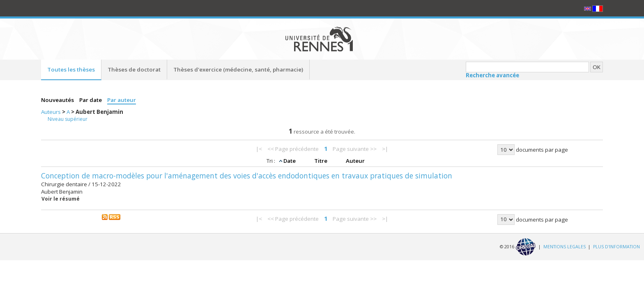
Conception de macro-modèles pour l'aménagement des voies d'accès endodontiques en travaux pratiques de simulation (247, 176)
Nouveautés (58, 100)
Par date (91, 100)
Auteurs (52, 112)
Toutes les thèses (71, 69)
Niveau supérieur (68, 119)
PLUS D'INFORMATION (616, 246)
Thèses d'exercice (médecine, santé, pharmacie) (238, 69)
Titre (321, 161)
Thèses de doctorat (134, 69)
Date (290, 161)
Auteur (355, 161)
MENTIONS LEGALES (565, 246)
